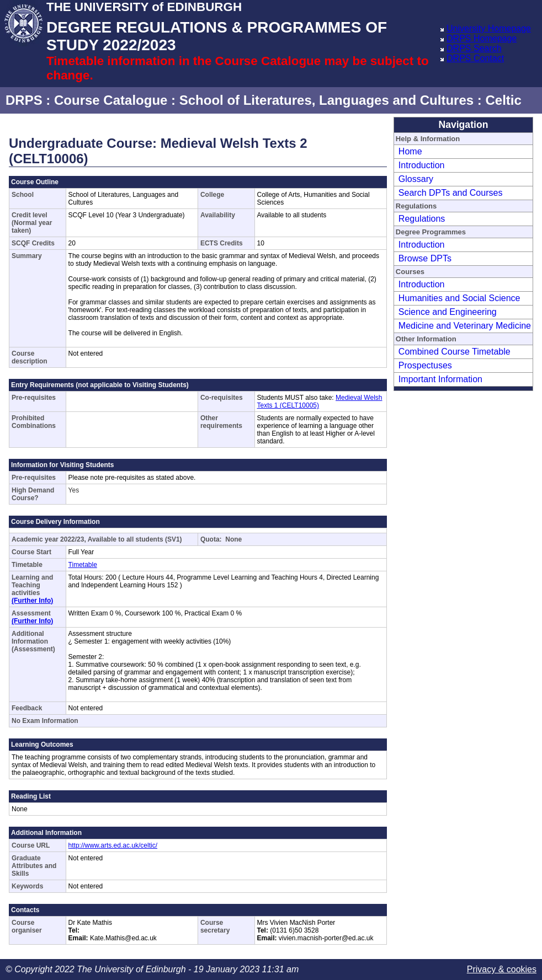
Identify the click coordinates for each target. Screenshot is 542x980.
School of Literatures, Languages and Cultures (326, 100)
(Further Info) (32, 601)
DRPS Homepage (482, 38)
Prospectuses (425, 365)
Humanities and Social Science (459, 298)
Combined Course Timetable (455, 352)
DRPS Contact (475, 58)
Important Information (440, 379)
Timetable (83, 565)
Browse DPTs (425, 258)
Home (410, 151)
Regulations (422, 219)
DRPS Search (474, 48)
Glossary (416, 179)
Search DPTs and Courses (451, 193)
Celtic (503, 100)
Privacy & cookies (502, 969)
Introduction (422, 165)
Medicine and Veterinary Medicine (465, 326)
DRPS (24, 100)
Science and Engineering (448, 312)
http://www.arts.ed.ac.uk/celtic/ (113, 845)
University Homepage (489, 28)
